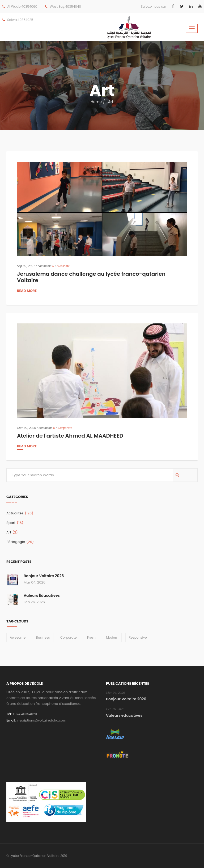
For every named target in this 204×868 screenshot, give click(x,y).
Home (96, 102)
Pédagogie (20, 542)
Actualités (20, 513)
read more (27, 291)
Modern (112, 637)
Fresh (91, 637)
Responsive (138, 637)
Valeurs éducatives (42, 595)
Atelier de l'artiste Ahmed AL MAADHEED (70, 436)
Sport (15, 523)
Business (43, 637)
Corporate (65, 428)
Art (12, 532)
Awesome (63, 266)
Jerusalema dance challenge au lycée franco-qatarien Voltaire (91, 277)
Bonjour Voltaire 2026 (44, 576)
